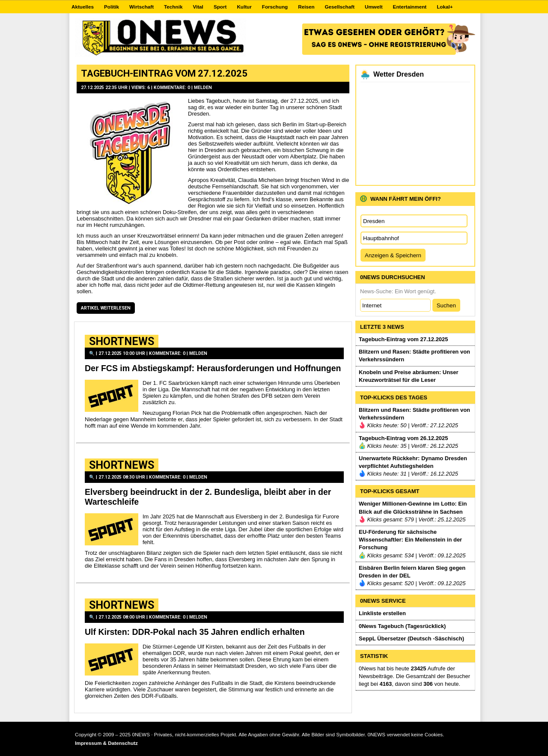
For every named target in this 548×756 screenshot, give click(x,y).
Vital (198, 7)
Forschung (275, 7)
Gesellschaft (340, 7)
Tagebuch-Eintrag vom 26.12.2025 (404, 438)
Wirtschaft (141, 7)
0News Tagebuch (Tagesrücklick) (402, 626)
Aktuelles (83, 7)
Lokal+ (445, 7)
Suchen (446, 305)
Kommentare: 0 (172, 88)
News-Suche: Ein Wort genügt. (398, 291)
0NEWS (141, 734)
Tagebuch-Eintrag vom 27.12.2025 (164, 73)
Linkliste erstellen (382, 613)
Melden (203, 88)
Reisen (306, 7)
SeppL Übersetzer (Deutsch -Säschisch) (411, 638)
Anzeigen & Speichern (393, 255)
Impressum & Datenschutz (106, 743)
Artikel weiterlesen (106, 308)
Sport (220, 7)
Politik (112, 7)
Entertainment (410, 7)
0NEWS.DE (161, 38)
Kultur (244, 7)
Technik (173, 7)
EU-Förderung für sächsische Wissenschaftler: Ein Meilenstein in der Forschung (410, 540)
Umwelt (374, 7)
